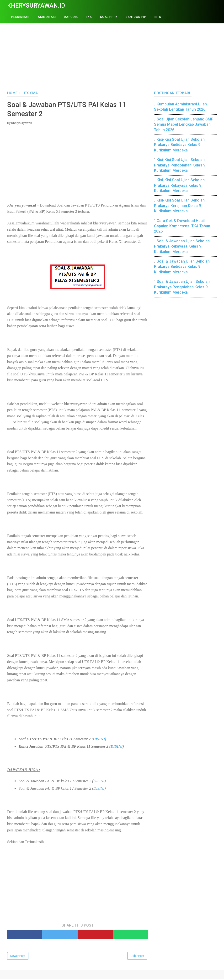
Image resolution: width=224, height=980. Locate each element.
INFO (158, 17)
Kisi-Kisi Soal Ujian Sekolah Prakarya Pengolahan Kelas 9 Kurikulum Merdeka (180, 165)
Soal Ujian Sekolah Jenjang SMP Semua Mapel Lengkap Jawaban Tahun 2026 (184, 124)
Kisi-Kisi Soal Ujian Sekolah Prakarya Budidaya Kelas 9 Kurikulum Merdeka (179, 145)
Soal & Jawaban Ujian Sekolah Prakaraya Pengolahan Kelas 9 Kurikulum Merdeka (182, 287)
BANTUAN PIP (136, 17)
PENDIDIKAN (20, 17)
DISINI (99, 740)
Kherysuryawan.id (36, 6)
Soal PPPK (109, 17)
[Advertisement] (112, 50)
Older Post (137, 957)
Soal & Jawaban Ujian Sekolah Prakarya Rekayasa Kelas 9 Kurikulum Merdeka (182, 246)
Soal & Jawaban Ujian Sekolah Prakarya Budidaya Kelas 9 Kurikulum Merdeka (182, 267)
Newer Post (18, 957)
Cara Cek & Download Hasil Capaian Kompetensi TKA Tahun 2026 (182, 226)
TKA (89, 17)
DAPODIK (71, 17)
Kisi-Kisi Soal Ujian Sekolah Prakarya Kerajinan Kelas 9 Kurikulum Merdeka (179, 206)
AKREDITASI (47, 17)
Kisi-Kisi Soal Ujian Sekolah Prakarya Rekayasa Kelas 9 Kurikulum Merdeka (179, 185)
